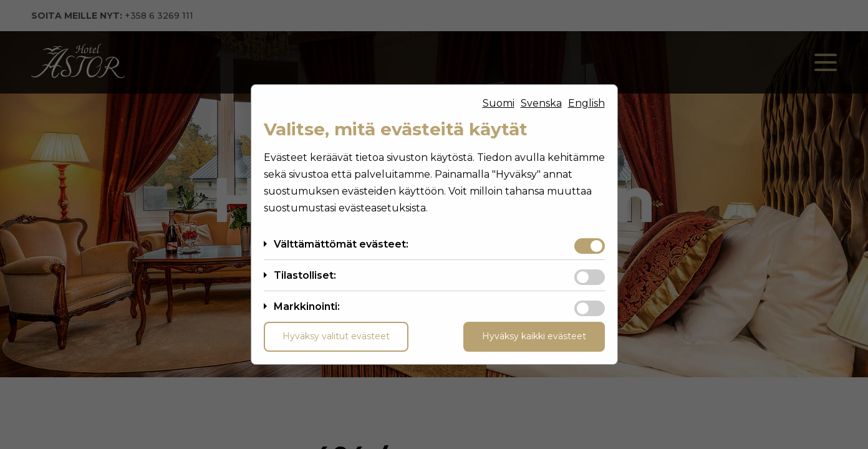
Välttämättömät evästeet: (341, 244)
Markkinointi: (307, 307)
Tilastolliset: (305, 275)
